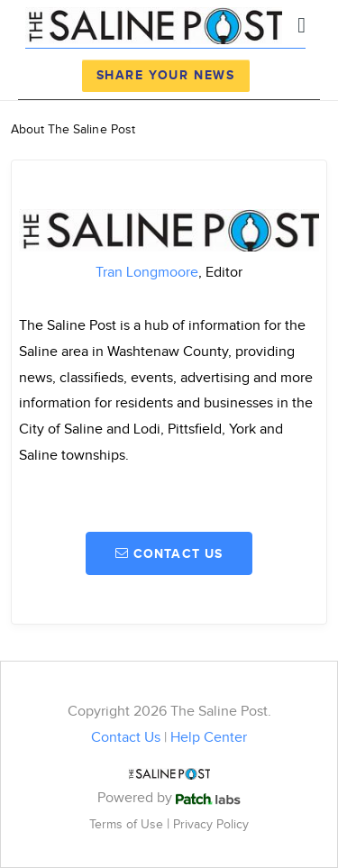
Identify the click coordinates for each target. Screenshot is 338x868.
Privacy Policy (211, 824)
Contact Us (126, 738)
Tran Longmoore (147, 273)
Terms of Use (128, 824)
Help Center (209, 738)
